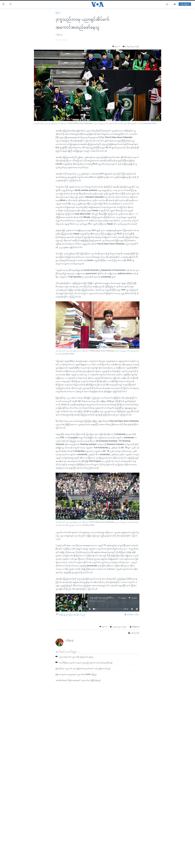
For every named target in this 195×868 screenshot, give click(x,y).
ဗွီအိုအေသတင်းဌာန (99, 601)
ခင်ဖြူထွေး (59, 35)
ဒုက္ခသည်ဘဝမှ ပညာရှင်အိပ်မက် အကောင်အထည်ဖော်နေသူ (113, 598)
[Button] (116, 46)
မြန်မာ (58, 13)
